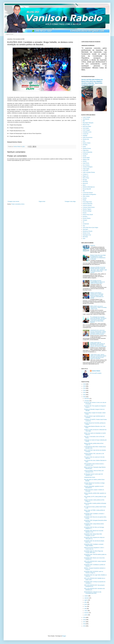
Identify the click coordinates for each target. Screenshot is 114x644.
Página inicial (10, 34)
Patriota (85, 198)
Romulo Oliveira (87, 218)
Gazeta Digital (86, 158)
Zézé (84, 239)
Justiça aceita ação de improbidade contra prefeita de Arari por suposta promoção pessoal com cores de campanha (98, 344)
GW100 (85, 161)
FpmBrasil (85, 154)
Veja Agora (85, 229)
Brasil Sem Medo (87, 126)
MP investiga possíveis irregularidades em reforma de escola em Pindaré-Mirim (97, 282)
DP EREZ (85, 145)
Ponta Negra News (87, 202)
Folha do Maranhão (87, 152)
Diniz (84, 141)
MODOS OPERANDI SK (89, 187)
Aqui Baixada (86, 119)
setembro (87, 598)
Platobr (85, 200)
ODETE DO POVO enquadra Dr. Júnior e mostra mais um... (94, 548)
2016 (85, 624)
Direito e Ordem (87, 143)
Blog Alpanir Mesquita (88, 123)
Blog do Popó (86, 125)
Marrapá (85, 180)
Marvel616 (85, 182)
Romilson (85, 217)
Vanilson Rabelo (96, 371)
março (86, 611)
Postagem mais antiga (70, 201)
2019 (85, 617)
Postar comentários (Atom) (18, 204)
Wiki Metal (85, 237)
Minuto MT (85, 183)
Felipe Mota (86, 150)
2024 (85, 388)
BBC (84, 121)
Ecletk (84, 147)
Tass (84, 226)
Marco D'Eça (86, 178)
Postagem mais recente (13, 201)
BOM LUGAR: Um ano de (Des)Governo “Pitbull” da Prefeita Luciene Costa (98, 308)
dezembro (87, 399)
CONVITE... (93, 246)
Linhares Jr (85, 174)
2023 (85, 390)
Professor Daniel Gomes (89, 207)
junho (86, 604)
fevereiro (87, 613)
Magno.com (86, 176)
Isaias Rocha (86, 163)
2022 (85, 392)
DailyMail (85, 136)
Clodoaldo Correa (87, 132)
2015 (85, 626)
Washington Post (87, 235)
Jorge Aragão (86, 169)
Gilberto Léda (86, 160)
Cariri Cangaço (86, 130)
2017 (85, 622)
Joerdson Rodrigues (88, 167)
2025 (85, 386)
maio (86, 606)
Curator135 (85, 134)
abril (86, 609)
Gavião (85, 156)
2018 (85, 620)
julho (86, 602)
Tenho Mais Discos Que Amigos (90, 228)
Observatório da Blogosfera (89, 194)
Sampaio (85, 220)
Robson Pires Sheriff (88, 215)
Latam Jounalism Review (89, 172)
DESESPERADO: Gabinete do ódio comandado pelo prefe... (93, 593)
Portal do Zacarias (87, 205)
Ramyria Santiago (87, 211)
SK (84, 222)
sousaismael (86, 224)
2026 (85, 384)
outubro (86, 596)
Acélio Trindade (87, 117)
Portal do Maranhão (88, 204)
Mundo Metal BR (87, 189)
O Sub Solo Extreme (88, 193)
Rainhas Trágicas (87, 209)
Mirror (84, 185)
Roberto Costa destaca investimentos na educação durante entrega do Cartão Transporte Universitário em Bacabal (97, 295)
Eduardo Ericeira (87, 148)
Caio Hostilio (86, 128)
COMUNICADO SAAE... (90, 477)
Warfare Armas (86, 233)
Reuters (85, 213)
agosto (86, 600)
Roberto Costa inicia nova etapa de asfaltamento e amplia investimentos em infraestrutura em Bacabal (98, 257)
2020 (85, 397)
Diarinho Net (86, 139)
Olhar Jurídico (86, 196)
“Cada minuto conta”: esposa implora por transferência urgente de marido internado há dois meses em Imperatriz (98, 357)
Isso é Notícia (86, 165)
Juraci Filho (86, 171)
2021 (85, 395)
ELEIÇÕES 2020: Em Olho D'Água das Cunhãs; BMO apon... (94, 552)
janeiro (86, 615)
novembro (87, 401)
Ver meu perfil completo (96, 373)
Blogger (64, 636)
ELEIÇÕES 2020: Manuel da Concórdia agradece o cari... (94, 531)
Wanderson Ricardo (88, 231)
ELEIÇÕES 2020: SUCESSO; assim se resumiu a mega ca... (94, 572)
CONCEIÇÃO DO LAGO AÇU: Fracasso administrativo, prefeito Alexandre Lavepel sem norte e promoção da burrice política (98, 332)
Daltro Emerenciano (88, 137)
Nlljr (84, 191)
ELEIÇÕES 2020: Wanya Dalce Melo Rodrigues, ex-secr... (93, 535)
